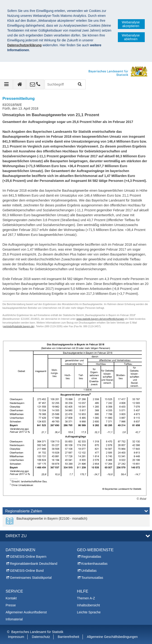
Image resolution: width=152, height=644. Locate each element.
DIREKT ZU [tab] (16, 536)
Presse (11, 605)
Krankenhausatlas (94, 564)
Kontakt (11, 598)
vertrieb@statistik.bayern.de (18, 326)
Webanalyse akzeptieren (131, 24)
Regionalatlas (91, 557)
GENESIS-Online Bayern (28, 557)
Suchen (79, 85)
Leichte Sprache (89, 612)
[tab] (76, 512)
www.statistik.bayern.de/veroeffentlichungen (100, 319)
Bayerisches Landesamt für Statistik (37, 632)
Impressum (16, 637)
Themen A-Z (86, 598)
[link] (47, 520)
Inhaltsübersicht (88, 605)
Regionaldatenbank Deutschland (34, 564)
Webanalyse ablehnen (131, 37)
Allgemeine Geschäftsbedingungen (112, 637)
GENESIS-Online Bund (27, 571)
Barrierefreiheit (69, 637)
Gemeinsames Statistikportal (31, 578)
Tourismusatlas (92, 578)
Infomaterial (14, 619)
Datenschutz (41, 637)
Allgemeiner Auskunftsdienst (26, 612)
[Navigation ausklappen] (7, 84)
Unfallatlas (89, 571)
